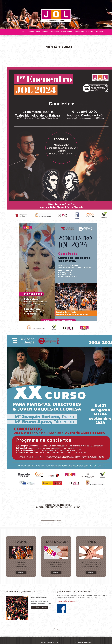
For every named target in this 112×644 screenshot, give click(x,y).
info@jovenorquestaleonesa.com (62, 464)
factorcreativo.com (16, 626)
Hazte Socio (66, 32)
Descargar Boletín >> (59, 606)
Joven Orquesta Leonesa (37, 32)
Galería (90, 32)
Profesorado (79, 32)
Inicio (22, 32)
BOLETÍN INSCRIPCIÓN (39, 564)
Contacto (99, 32)
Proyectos (55, 32)
